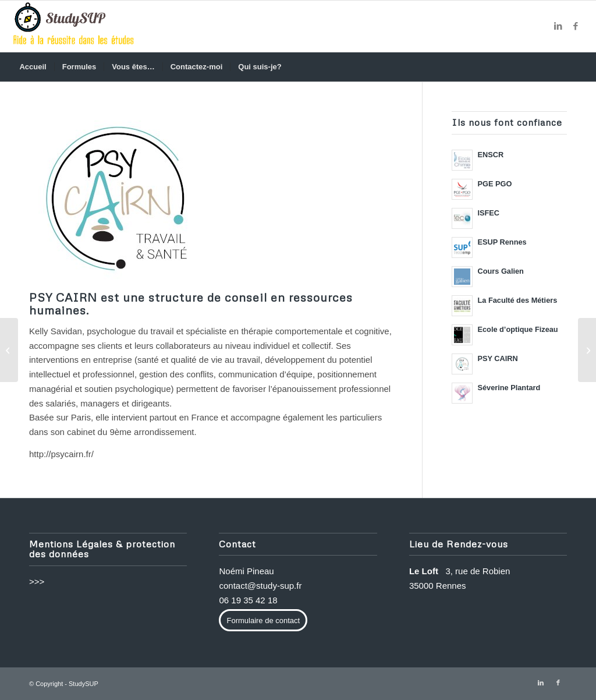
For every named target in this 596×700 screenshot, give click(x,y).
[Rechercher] (576, 67)
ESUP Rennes (502, 242)
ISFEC (489, 213)
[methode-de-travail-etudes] (74, 26)
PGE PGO (495, 184)
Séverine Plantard (509, 388)
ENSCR (491, 155)
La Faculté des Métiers (518, 300)
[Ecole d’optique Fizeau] (587, 350)
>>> (37, 581)
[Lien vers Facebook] (576, 26)
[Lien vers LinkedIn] (558, 26)
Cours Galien (501, 271)
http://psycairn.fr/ (61, 454)
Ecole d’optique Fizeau (518, 329)
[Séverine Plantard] (9, 350)
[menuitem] (33, 67)
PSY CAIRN (498, 358)
